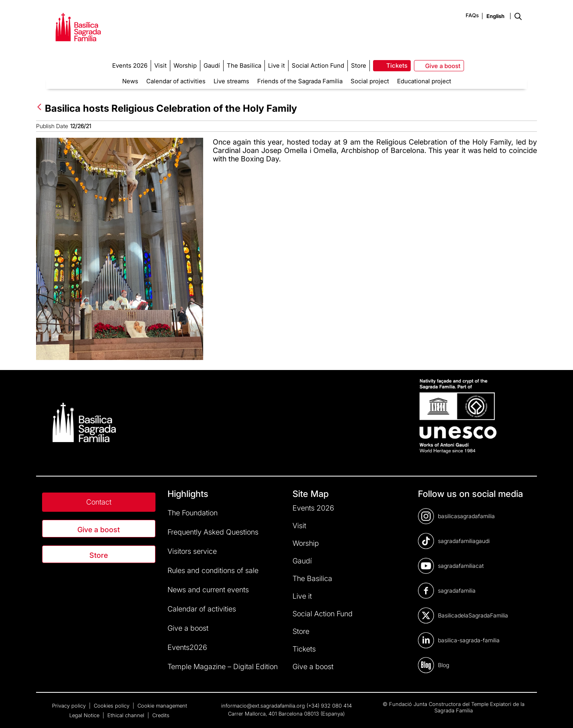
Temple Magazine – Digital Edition (223, 667)
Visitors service (192, 551)
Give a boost (99, 530)
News (130, 81)
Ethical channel (127, 715)
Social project (370, 81)
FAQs (472, 15)
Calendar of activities (176, 81)
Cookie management (162, 706)
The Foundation (193, 513)
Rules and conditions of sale (213, 570)
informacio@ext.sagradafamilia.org (263, 706)
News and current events (208, 590)
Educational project (424, 81)
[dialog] (558, 712)
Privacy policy (70, 706)
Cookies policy (112, 706)
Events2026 (187, 647)
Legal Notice (85, 715)
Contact (99, 502)
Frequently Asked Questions (213, 532)
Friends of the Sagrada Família (300, 81)
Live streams (231, 81)
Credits (161, 715)
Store (99, 555)
